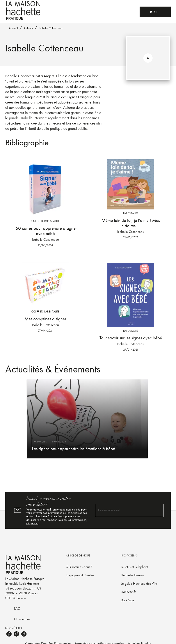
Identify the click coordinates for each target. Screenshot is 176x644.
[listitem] (9, 634)
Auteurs (28, 28)
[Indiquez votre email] (124, 510)
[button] (87, 419)
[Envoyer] (158, 510)
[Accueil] (24, 10)
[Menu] (155, 12)
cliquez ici (32, 523)
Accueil (13, 28)
